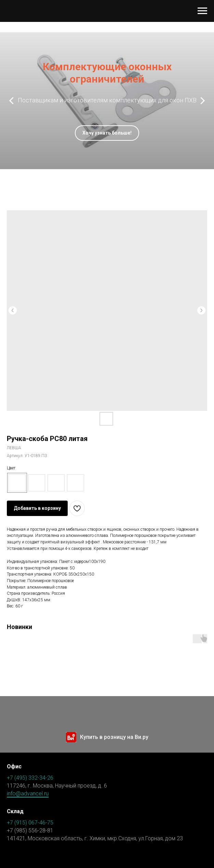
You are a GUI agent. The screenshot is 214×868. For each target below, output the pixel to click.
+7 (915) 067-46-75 (30, 823)
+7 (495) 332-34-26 (30, 778)
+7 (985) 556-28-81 (30, 831)
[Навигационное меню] (202, 11)
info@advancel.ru (28, 794)
